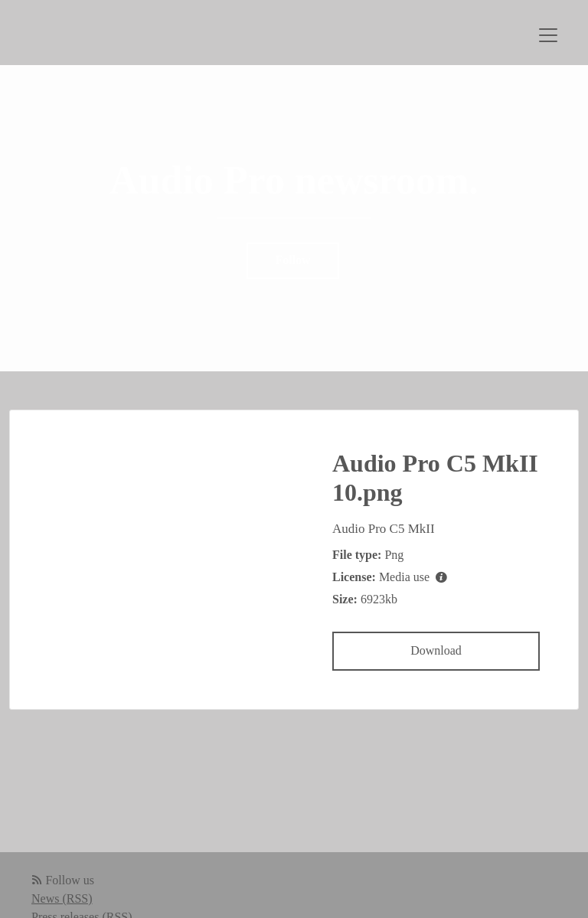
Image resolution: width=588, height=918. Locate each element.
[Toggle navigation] (548, 35)
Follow (292, 261)
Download (436, 650)
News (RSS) (62, 898)
